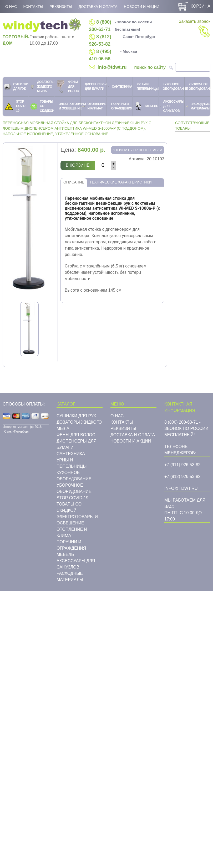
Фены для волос (76, 435)
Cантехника (71, 454)
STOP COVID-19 (72, 498)
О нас (11, 7)
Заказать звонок (195, 28)
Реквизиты (61, 7)
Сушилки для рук (76, 416)
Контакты (33, 7)
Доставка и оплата (98, 7)
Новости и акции (142, 7)
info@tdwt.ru (112, 67)
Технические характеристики (121, 182)
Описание (74, 182)
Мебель (65, 554)
